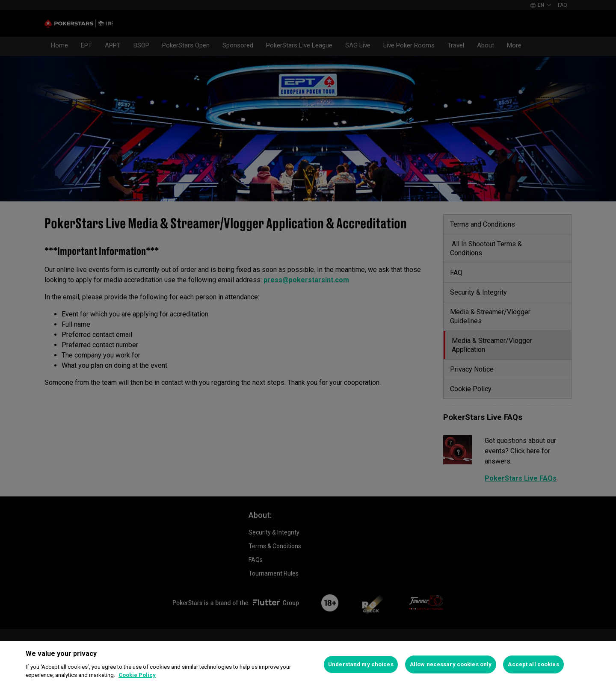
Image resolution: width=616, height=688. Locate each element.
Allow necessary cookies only (451, 664)
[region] (308, 664)
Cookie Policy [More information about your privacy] (137, 675)
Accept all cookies (533, 664)
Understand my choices (361, 664)
